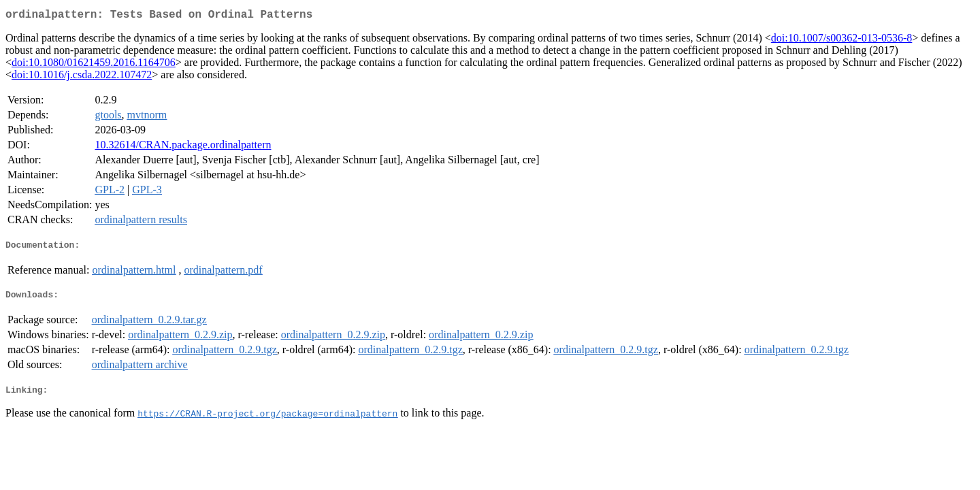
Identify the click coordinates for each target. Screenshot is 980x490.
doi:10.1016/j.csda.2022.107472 (82, 77)
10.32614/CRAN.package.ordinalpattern (183, 147)
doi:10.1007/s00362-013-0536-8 (842, 40)
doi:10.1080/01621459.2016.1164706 (94, 65)
